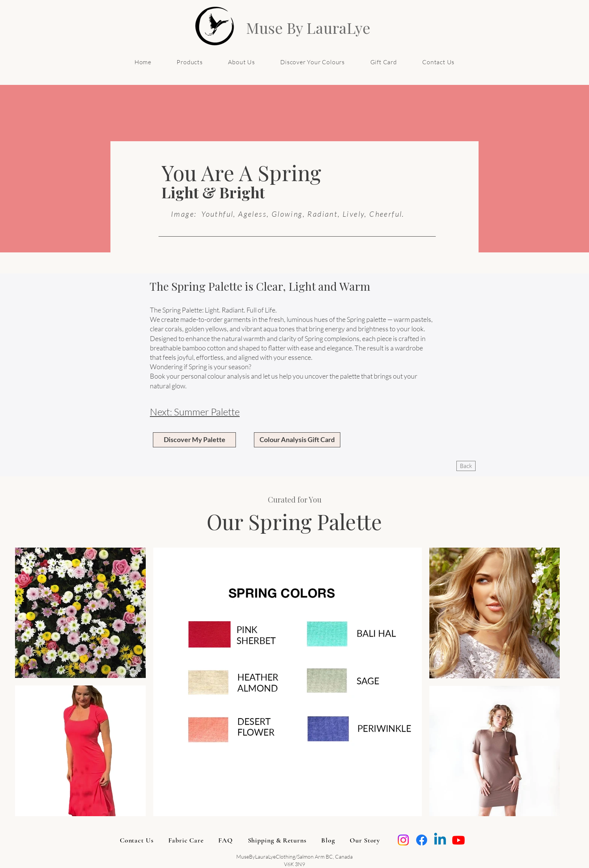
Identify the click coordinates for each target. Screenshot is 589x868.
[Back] (466, 466)
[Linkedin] (440, 840)
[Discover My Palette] (194, 440)
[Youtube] (458, 840)
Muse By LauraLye (308, 28)
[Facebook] (422, 840)
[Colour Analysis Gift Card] (297, 440)
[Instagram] (403, 840)
